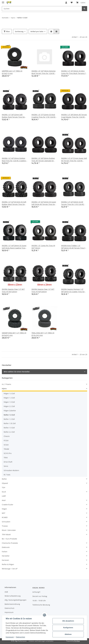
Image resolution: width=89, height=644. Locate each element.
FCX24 (6, 440)
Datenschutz (10, 608)
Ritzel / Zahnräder (9, 530)
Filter (7, 31)
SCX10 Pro (8, 453)
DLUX (4, 492)
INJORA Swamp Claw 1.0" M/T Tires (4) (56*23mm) (13, 290)
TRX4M (6, 449)
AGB (6, 592)
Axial (4, 500)
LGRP (4, 496)
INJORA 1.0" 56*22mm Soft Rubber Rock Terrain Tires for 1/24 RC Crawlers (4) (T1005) (13, 116)
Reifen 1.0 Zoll (9, 415)
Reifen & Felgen (8, 564)
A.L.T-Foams (6, 384)
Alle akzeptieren (68, 621)
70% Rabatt (6, 534)
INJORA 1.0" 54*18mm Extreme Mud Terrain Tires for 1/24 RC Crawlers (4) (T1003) (44, 72)
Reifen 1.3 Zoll (9, 419)
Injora (4, 389)
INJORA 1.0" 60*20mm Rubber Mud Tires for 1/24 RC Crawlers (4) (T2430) (14, 160)
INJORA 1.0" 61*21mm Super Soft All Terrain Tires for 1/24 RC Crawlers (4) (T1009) (74, 160)
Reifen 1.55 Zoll (10, 423)
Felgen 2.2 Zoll (9, 406)
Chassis (7, 436)
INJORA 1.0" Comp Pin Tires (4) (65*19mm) (43, 247)
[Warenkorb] (81, 3)
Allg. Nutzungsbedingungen (16, 600)
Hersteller (6, 556)
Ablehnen (68, 634)
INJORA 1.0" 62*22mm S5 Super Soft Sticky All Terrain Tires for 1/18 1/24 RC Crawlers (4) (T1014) (44, 203)
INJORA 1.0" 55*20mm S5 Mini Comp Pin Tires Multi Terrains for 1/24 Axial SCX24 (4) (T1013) (74, 72)
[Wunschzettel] (72, 3)
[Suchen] (42, 9)
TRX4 (6, 458)
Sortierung (19, 31)
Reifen (4, 479)
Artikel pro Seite (37, 31)
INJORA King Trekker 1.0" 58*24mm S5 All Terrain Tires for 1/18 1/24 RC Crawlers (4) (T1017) (74, 247)
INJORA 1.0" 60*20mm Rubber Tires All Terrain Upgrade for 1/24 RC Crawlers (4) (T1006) (43, 160)
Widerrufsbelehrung (13, 596)
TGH (3, 487)
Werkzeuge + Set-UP (10, 569)
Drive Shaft (8, 462)
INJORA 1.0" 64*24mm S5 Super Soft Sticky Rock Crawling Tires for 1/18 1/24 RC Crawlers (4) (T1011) (14, 247)
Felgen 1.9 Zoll (9, 402)
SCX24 (6, 445)
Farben (5, 552)
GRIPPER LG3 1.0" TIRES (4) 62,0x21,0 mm (12, 72)
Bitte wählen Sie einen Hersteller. (17, 372)
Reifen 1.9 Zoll (9, 428)
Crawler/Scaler (8, 505)
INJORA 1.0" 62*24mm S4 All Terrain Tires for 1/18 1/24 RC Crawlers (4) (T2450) (73, 203)
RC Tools (7, 475)
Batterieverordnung (12, 604)
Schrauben (6, 522)
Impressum (9, 612)
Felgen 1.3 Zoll (9, 398)
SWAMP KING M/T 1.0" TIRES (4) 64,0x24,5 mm (14, 334)
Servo (6, 466)
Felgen (4, 509)
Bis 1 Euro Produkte (9, 539)
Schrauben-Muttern (11, 470)
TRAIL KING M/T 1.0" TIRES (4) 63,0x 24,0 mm (43, 334)
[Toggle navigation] (3, 1)
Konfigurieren (68, 628)
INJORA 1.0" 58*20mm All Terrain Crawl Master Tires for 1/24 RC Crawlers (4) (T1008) (74, 116)
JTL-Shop (77, 641)
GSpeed (5, 483)
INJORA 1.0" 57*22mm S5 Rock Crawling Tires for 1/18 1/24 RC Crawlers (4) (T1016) (44, 116)
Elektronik (6, 547)
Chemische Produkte (10, 543)
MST (4, 513)
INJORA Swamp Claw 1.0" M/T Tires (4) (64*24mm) (43, 290)
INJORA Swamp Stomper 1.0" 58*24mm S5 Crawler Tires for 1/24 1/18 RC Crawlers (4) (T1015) (74, 290)
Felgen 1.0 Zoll (9, 393)
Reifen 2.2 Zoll (9, 432)
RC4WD (5, 517)
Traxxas (5, 526)
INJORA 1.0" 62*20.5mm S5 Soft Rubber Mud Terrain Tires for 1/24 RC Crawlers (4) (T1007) (14, 203)
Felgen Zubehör (10, 411)
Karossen (5, 560)
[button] (66, 3)
